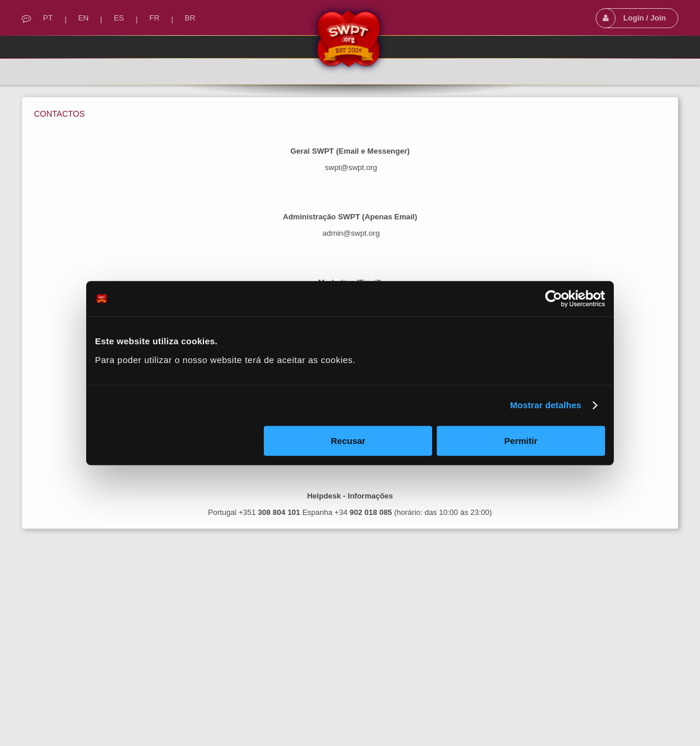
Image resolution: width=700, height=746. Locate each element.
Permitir (521, 441)
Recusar (348, 441)
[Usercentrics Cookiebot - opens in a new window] (554, 299)
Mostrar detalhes (546, 405)
